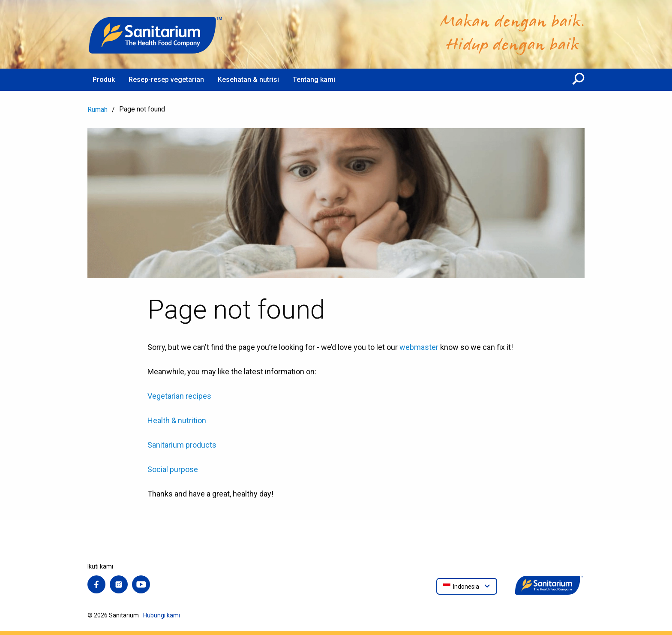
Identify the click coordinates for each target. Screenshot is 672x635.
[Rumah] (156, 34)
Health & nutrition (177, 420)
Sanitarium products (182, 445)
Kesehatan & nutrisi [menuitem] (248, 80)
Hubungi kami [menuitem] (162, 615)
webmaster (419, 347)
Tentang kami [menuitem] (314, 80)
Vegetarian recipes (179, 396)
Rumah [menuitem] (97, 110)
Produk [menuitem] (104, 80)
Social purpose (173, 469)
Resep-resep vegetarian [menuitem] (166, 80)
